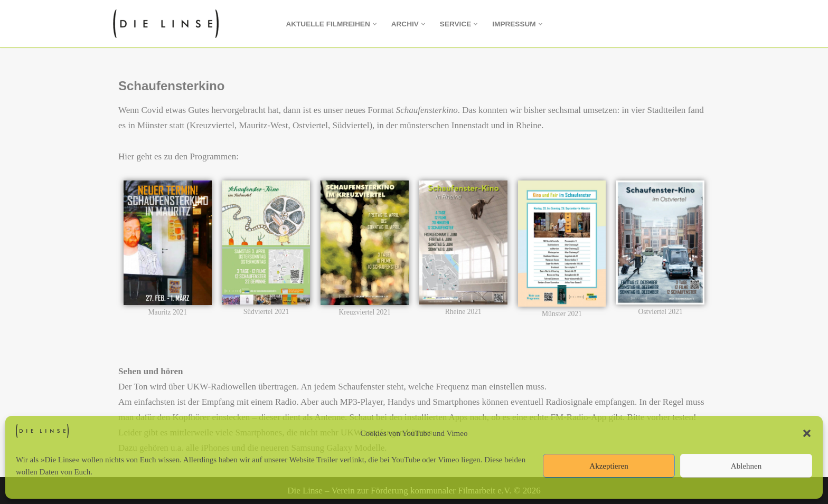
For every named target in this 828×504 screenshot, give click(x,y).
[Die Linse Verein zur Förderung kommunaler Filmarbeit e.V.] (168, 24)
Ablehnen (746, 466)
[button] (807, 433)
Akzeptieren (609, 466)
